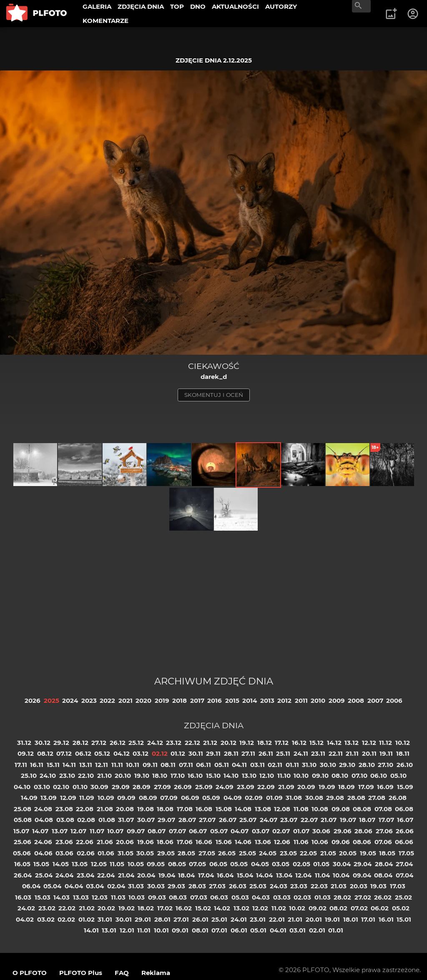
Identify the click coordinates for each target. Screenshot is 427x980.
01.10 (80, 787)
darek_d (214, 377)
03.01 (298, 930)
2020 (143, 701)
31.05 (126, 853)
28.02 (342, 897)
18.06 (165, 842)
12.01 (127, 930)
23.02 (47, 908)
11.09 (87, 798)
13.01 (109, 930)
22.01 (277, 919)
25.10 (29, 776)
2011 (301, 701)
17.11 (21, 765)
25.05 (247, 853)
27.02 (363, 897)
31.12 (24, 743)
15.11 (53, 765)
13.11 (86, 765)
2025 (51, 701)
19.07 (348, 820)
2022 (107, 701)
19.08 (146, 809)
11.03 (118, 897)
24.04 (64, 875)
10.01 (161, 930)
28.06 (363, 831)
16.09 (385, 787)
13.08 (263, 809)
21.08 (105, 809)
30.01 (124, 919)
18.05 (387, 853)
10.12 (403, 743)
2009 (337, 701)
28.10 (367, 765)
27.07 (207, 820)
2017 (197, 701)
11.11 (117, 765)
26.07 (228, 820)
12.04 (303, 875)
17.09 (366, 787)
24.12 (155, 743)
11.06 (301, 842)
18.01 (351, 919)
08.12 (45, 753)
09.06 (341, 842)
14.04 (264, 875)
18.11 (403, 753)
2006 (394, 701)
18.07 (367, 820)
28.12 (80, 743)
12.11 (102, 765)
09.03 (157, 897)
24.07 (269, 820)
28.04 (384, 864)
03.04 (95, 886)
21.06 (105, 842)
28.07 (187, 820)
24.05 (268, 853)
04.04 (74, 886)
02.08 (86, 820)
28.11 (231, 753)
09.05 (156, 864)
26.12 (118, 743)
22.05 (308, 853)
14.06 (243, 842)
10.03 (137, 897)
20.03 (359, 886)
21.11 (352, 753)
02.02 (66, 919)
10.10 (301, 776)
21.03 (339, 886)
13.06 (263, 842)
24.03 (279, 886)
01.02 (87, 919)
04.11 (239, 765)
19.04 (167, 875)
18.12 (265, 743)
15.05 (41, 864)
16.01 (386, 919)
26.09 (183, 787)
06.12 (83, 753)
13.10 (249, 776)
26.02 (383, 897)
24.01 (239, 919)
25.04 (44, 875)
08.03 (178, 897)
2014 (250, 701)
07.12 (64, 753)
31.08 (294, 798)
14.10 (231, 776)
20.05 (348, 853)
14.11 (69, 765)
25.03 (258, 886)
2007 (375, 701)
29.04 (363, 864)
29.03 (176, 886)
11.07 (97, 831)
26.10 (405, 765)
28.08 (356, 798)
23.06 (64, 842)
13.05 (80, 864)
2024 (70, 701)
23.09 (246, 787)
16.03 (23, 897)
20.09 (306, 787)
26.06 (405, 831)
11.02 (279, 908)
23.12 (174, 743)
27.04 (404, 864)
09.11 (150, 765)
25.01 (219, 919)
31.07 (126, 820)
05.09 (211, 798)
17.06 (185, 842)
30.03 (156, 886)
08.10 (340, 776)
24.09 (225, 787)
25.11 (283, 753)
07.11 (186, 765)
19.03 (378, 886)
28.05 (186, 853)
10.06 (320, 842)
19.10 (142, 776)
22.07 (309, 820)
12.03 (100, 897)
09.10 (320, 776)
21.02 (87, 908)
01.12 (178, 753)
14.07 (40, 831)
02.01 (317, 930)
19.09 (327, 787)
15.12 (316, 743)
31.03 (136, 886)
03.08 (65, 820)
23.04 (85, 875)
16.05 (22, 864)
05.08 (23, 820)
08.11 (168, 765)
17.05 (406, 853)
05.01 (258, 930)
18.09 (347, 787)
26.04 (23, 875)
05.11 (222, 765)
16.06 (204, 842)
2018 (180, 701)
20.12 (229, 743)
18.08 (165, 809)
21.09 (286, 787)
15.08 (224, 809)
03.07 (261, 831)
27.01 (181, 919)
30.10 (328, 765)
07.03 (199, 897)
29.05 (166, 853)
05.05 (239, 864)
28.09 (142, 787)
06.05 (218, 864)
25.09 (204, 787)
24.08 (43, 809)
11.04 (322, 875)
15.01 (404, 919)
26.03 (238, 886)
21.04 (126, 875)
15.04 (245, 875)
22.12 (192, 743)
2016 (215, 701)
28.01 (162, 919)
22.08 (85, 809)
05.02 (401, 908)
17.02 (165, 908)
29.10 (347, 765)
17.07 (386, 820)
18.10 (160, 776)
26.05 (227, 853)
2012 (284, 701)
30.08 (314, 798)
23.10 (67, 776)
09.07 (136, 831)
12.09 (68, 798)
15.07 (21, 831)
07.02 (359, 908)
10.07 (115, 831)
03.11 (257, 765)
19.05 (368, 853)
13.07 (60, 831)
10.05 (136, 864)
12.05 (99, 864)
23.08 (64, 809)
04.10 (22, 787)
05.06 (22, 853)
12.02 (260, 908)
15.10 (213, 776)
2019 (162, 701)
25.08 (23, 809)
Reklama (156, 973)
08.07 (157, 831)
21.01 (295, 919)
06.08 (404, 809)
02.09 (254, 798)
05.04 (52, 886)
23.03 (299, 886)
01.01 (336, 930)
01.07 (301, 831)
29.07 (166, 820)
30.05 (145, 853)
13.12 (352, 743)
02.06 (86, 853)
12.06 (282, 842)
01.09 (274, 798)
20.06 (125, 842)
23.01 (258, 919)
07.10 (359, 776)
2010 (318, 701)
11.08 (301, 809)
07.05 (197, 864)
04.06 (43, 853)
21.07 (329, 820)
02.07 (281, 831)
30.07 (146, 820)
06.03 (219, 897)
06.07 (198, 831)
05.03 (240, 897)
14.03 (62, 897)
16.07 (405, 820)
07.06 (383, 842)
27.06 (384, 831)
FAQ (122, 973)
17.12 (282, 743)
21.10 (104, 776)
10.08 (320, 809)
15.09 (405, 787)
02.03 (302, 897)
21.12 (210, 743)
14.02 (222, 908)
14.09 (29, 798)
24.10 (48, 776)
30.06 (321, 831)
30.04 (342, 864)
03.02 (46, 919)
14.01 (91, 930)
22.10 (86, 776)
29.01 (143, 919)
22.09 (266, 787)
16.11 (37, 765)
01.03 (323, 897)
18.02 (146, 908)
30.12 (43, 743)
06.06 (404, 842)
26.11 (266, 753)
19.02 (127, 908)
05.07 (219, 831)
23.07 (289, 820)
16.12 (299, 743)
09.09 (126, 798)
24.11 (301, 753)
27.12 (99, 743)
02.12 (160, 753)
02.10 (61, 787)
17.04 (206, 875)
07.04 (404, 875)
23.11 (318, 753)
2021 (126, 701)
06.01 (239, 930)
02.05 (301, 864)
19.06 (146, 842)
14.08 (243, 809)
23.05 (288, 853)
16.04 (225, 875)
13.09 (49, 798)
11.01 (144, 930)
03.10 (42, 787)
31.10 (309, 765)
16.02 (184, 908)
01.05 (321, 864)
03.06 (64, 853)
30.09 (99, 787)
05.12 (102, 753)
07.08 (383, 809)
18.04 (186, 875)
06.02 (380, 908)
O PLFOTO (30, 973)
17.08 (185, 809)
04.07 (240, 831)
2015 (232, 701)
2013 (267, 701)
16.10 (195, 776)
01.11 (292, 765)
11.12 (386, 743)
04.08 (44, 820)
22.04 (106, 875)
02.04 (116, 886)
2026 (33, 701)
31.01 (105, 919)
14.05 (61, 864)
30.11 (196, 753)
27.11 (248, 753)
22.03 (319, 886)
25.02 (403, 897)
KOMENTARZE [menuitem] (105, 21)
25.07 (248, 820)
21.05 (328, 853)
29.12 (61, 743)
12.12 (369, 743)
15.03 (43, 897)
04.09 (233, 798)
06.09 (190, 798)
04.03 (261, 897)
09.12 (26, 753)
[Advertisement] (213, 613)
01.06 (106, 853)
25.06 (23, 842)
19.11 (386, 753)
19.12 (247, 743)
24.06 (43, 842)
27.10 (386, 765)
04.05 (260, 864)
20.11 (369, 753)
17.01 (368, 919)
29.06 (343, 831)
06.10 (379, 776)
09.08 (341, 809)
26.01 (200, 919)
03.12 (141, 753)
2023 (89, 701)
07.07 (177, 831)
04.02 (25, 919)
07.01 (219, 930)
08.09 (148, 798)
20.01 (314, 919)
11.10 (284, 776)
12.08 (282, 809)
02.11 (275, 765)
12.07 (78, 831)
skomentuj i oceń (214, 395)
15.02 (203, 908)
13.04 (284, 875)
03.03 (282, 897)
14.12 (334, 743)
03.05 (281, 864)
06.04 (31, 886)
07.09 (169, 798)
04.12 (122, 753)
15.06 (224, 842)
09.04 (362, 875)
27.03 (217, 886)
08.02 (338, 908)
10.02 (297, 908)
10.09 (106, 798)
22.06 (85, 842)
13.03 (81, 897)
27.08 (377, 798)
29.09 (121, 787)
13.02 (241, 908)
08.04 (383, 875)
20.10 (123, 776)
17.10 (178, 776)
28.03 (197, 886)
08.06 (362, 842)
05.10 (398, 776)
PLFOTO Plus (81, 973)
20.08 (125, 809)
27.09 (162, 787)
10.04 (341, 875)
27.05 (207, 853)
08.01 (200, 930)
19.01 (332, 919)
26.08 (398, 798)
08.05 (177, 864)
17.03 (398, 886)
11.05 (117, 864)
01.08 (107, 820)
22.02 (67, 908)
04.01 (278, 930)
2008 (356, 701)
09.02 (318, 908)
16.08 (204, 809)
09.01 (180, 930)
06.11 (203, 765)
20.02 (106, 908)
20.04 (146, 875)
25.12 (136, 743)
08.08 (362, 809)
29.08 (335, 798)
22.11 (336, 753)
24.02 (26, 908)
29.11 (213, 753)
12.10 (267, 776)
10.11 (133, 765)
